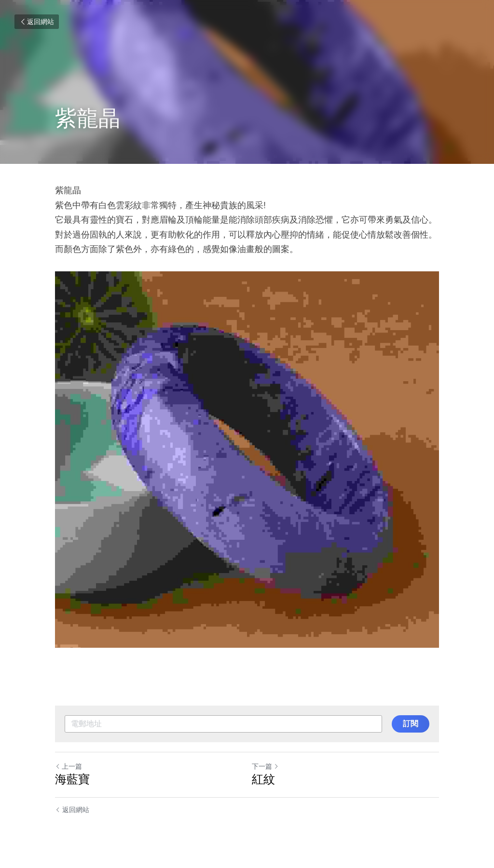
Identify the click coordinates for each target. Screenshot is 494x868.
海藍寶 (72, 779)
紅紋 (263, 779)
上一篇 (69, 766)
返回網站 (37, 22)
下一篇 (265, 766)
